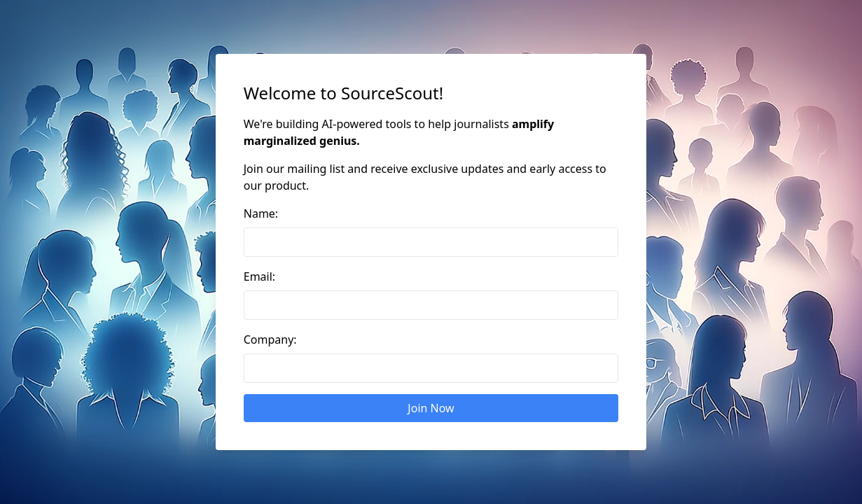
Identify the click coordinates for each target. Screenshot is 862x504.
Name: (261, 213)
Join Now (431, 408)
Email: (259, 276)
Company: (270, 339)
